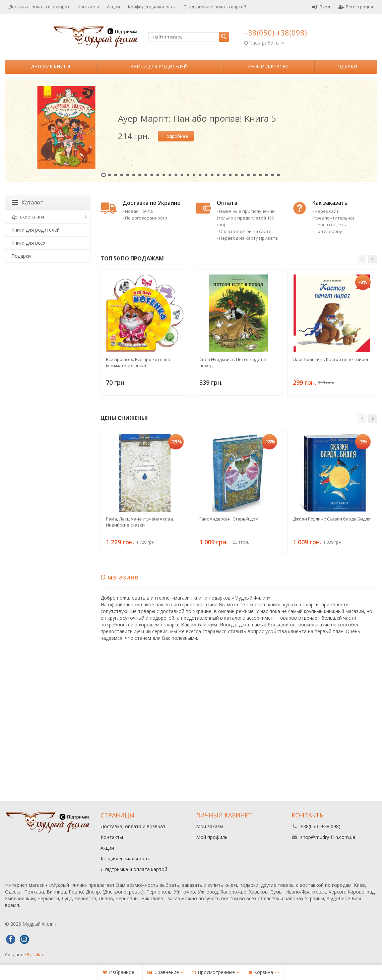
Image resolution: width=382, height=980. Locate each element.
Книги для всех (268, 67)
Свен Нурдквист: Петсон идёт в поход (233, 362)
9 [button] (152, 175)
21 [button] (224, 175)
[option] (191, 131)
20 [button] (218, 175)
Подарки (346, 67)
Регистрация (356, 7)
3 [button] (116, 175)
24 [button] (242, 175)
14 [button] (182, 175)
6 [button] (134, 175)
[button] (362, 259)
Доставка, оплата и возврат (39, 7)
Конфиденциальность (152, 7)
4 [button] (122, 175)
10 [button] (158, 175)
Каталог (27, 202)
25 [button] (248, 175)
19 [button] (212, 175)
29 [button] (272, 175)
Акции (113, 7)
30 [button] (278, 175)
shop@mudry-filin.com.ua (328, 837)
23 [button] (236, 175)
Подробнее (176, 136)
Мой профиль (212, 837)
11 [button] (164, 175)
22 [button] (230, 175)
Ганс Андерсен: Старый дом (229, 519)
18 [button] (206, 175)
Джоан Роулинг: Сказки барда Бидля (332, 519)
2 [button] (110, 175)
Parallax (36, 955)
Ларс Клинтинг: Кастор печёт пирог (331, 359)
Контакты (88, 7)
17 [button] (200, 175)
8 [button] (146, 175)
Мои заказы (210, 826)
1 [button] (104, 175)
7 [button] (140, 175)
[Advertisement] (191, 744)
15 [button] (188, 175)
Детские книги (50, 67)
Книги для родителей (159, 67)
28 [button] (266, 175)
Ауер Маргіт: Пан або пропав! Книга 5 (197, 118)
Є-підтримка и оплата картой (215, 7)
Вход (321, 7)
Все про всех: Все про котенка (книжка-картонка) (138, 362)
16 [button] (194, 175)
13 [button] (176, 175)
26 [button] (254, 175)
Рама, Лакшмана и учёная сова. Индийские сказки (140, 522)
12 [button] (170, 175)
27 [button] (260, 175)
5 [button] (128, 175)
